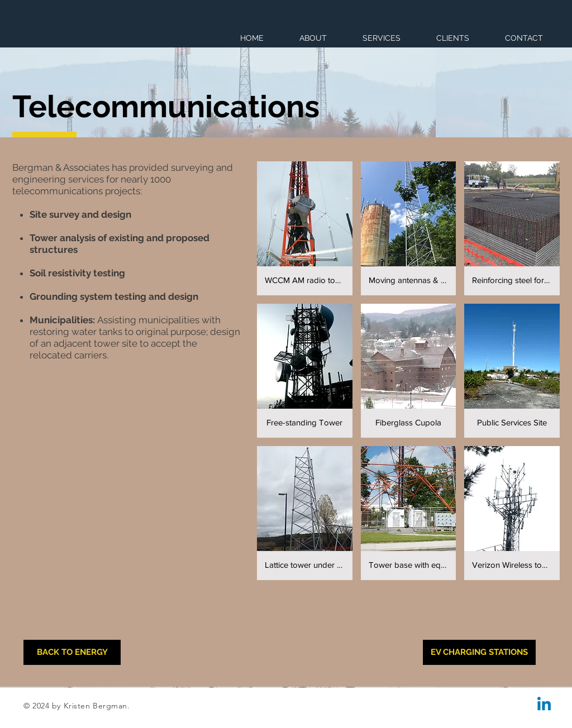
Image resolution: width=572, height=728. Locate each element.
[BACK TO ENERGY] (72, 652)
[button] (305, 228)
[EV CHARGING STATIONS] (479, 652)
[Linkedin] (544, 705)
